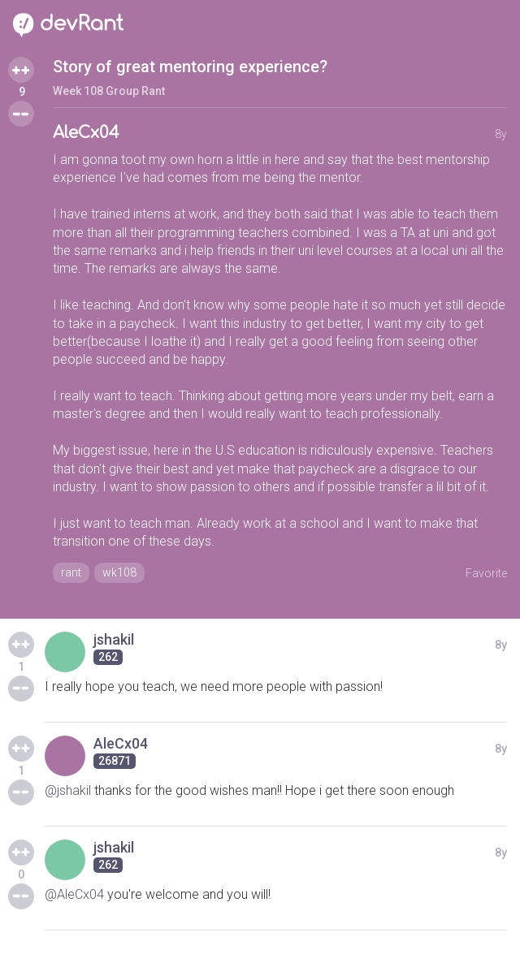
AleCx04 (86, 133)
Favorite (486, 573)
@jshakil (68, 790)
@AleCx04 (74, 894)
